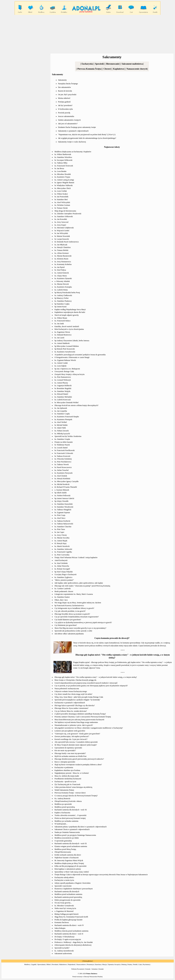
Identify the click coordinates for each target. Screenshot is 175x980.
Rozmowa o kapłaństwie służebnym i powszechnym (74, 889)
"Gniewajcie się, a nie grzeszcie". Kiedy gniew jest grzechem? (77, 734)
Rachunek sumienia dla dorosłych (67, 892)
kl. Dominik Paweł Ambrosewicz (67, 242)
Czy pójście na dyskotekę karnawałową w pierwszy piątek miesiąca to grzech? (83, 622)
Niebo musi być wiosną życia (65, 908)
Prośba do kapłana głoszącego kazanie (69, 920)
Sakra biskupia (60, 928)
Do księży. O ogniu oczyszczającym (68, 939)
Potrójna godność (64, 102)
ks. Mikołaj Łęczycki (62, 434)
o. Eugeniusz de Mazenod (64, 911)
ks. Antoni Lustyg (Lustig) (64, 180)
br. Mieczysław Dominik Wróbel (66, 403)
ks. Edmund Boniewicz (63, 335)
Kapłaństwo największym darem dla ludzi (70, 312)
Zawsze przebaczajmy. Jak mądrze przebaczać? (72, 736)
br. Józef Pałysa (60, 270)
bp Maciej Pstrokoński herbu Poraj (67, 293)
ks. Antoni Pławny (61, 383)
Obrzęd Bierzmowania (63, 852)
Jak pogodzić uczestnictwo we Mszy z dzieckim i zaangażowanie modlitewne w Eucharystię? (89, 728)
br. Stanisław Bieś (61, 200)
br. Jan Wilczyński (61, 233)
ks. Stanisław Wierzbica (63, 157)
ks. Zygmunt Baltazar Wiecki (65, 360)
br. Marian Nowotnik (62, 236)
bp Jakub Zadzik (61, 493)
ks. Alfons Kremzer (62, 253)
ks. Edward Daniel (61, 394)
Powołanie (55, 964)
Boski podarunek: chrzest (64, 591)
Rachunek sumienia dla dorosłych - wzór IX (71, 844)
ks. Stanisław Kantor (62, 597)
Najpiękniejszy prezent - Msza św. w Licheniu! (72, 773)
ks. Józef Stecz (60, 518)
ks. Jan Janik (59, 324)
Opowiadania (41, 964)
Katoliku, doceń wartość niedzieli (67, 326)
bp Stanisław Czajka (62, 304)
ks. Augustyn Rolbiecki (63, 386)
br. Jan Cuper (59, 532)
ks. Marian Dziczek (62, 284)
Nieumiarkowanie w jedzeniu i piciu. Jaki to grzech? (74, 725)
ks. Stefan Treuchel (62, 470)
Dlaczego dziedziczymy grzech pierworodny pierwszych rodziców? (79, 759)
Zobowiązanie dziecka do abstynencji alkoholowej (73, 945)
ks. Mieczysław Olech (63, 188)
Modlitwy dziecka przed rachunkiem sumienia (71, 931)
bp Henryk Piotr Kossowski (65, 349)
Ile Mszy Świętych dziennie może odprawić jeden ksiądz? (76, 745)
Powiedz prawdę (64, 113)
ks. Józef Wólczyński (62, 202)
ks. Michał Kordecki (62, 484)
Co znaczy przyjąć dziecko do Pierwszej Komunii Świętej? (76, 796)
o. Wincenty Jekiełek (62, 281)
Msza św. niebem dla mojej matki (67, 776)
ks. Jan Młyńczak (61, 245)
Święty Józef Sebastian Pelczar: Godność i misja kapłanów (76, 557)
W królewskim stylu (65, 109)
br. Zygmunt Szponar (62, 512)
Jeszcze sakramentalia (66, 116)
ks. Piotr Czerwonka (62, 555)
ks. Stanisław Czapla (62, 414)
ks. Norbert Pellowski (62, 496)
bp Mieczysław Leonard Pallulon (67, 346)
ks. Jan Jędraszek (61, 408)
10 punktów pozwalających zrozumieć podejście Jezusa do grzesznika (80, 355)
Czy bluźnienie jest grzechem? (66, 625)
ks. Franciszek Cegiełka (63, 552)
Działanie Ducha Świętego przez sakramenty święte (77, 127)
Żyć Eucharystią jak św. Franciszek (67, 784)
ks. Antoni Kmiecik (62, 273)
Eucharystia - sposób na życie (65, 782)
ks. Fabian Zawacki (62, 431)
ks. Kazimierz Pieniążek (63, 419)
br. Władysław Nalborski (64, 185)
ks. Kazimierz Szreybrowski (65, 352)
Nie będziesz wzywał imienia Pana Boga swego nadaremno (76, 722)
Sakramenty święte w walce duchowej (72, 142)
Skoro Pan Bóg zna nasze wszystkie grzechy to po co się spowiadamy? (80, 628)
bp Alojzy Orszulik (61, 501)
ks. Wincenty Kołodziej (63, 459)
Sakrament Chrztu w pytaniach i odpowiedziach (72, 829)
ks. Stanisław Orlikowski (64, 216)
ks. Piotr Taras (60, 529)
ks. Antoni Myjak (61, 541)
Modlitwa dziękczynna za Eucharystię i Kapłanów (73, 152)
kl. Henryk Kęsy (61, 543)
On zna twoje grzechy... (63, 903)
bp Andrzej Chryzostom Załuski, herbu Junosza (72, 341)
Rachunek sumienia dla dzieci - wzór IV (69, 925)
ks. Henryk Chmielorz (63, 247)
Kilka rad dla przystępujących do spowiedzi (70, 866)
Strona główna (87, 961)
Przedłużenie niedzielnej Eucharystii (68, 779)
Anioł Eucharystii (61, 560)
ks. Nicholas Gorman (62, 205)
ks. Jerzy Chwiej (61, 535)
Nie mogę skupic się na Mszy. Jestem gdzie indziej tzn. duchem (78, 603)
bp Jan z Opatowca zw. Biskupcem (67, 369)
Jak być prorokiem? (65, 105)
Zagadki (34, 964)
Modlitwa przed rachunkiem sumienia (68, 894)
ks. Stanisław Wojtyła (62, 391)
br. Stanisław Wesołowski (64, 507)
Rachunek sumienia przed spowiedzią (68, 897)
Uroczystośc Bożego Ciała (64, 371)
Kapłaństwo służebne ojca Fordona (67, 770)
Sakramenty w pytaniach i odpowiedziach (73, 131)
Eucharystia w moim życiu (64, 880)
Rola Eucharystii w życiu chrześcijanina (69, 329)
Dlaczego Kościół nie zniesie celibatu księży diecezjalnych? (76, 405)
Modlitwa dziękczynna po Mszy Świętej (69, 863)
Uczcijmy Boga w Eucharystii (65, 574)
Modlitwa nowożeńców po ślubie (67, 838)
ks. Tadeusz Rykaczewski (64, 524)
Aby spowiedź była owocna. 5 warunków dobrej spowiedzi (76, 742)
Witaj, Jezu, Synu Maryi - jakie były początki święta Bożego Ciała (79, 697)
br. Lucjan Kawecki (62, 239)
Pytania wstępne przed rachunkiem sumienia (71, 846)
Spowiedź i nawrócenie (63, 886)
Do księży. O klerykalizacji (64, 937)
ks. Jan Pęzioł (60, 267)
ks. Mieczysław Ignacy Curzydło (67, 481)
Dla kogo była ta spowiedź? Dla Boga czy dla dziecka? (75, 705)
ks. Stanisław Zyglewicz (63, 577)
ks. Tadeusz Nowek (62, 464)
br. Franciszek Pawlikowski (65, 450)
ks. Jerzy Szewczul (61, 222)
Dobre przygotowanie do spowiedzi (68, 900)
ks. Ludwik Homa (61, 290)
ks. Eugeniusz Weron (62, 332)
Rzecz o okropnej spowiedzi (65, 762)
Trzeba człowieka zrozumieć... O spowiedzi (70, 815)
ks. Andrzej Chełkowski (63, 295)
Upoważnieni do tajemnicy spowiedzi (68, 748)
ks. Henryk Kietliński (62, 479)
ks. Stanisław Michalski (63, 397)
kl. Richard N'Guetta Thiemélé (66, 487)
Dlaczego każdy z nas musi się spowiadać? (70, 753)
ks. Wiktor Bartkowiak (63, 154)
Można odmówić (64, 98)
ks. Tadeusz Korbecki (62, 521)
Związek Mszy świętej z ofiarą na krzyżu (69, 374)
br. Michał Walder (61, 425)
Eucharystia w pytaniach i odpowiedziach (70, 703)
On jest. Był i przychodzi (67, 95)
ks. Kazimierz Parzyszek (63, 473)
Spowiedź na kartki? (62, 948)
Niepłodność (72, 964)
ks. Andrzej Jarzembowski (64, 951)
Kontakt (101, 969)
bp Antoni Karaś (61, 307)
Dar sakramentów (64, 87)
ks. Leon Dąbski (60, 366)
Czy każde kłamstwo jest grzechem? (68, 620)
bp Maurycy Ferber (62, 298)
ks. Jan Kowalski (61, 219)
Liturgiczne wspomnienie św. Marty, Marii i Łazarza (74, 594)
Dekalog (124, 964)
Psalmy (130, 964)
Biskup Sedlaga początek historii (67, 914)
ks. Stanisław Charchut (63, 527)
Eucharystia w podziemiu (64, 767)
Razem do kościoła (65, 91)
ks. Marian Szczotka (62, 538)
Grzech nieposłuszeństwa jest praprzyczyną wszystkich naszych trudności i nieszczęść (86, 683)
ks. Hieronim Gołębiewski (64, 228)
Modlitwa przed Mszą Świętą (65, 849)
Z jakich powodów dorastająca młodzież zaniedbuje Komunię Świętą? (80, 714)
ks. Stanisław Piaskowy (63, 301)
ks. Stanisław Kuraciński (64, 504)
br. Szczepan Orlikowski (63, 160)
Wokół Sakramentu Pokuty (64, 790)
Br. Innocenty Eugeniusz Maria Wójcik (69, 860)
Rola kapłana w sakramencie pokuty (68, 869)
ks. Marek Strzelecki (62, 546)
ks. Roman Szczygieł (62, 569)
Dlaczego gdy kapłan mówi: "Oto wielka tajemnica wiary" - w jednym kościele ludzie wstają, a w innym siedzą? (96, 677)
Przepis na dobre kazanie (64, 442)
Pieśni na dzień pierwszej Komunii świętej (70, 818)
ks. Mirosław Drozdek (63, 174)
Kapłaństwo (119, 69)
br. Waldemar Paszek (62, 445)
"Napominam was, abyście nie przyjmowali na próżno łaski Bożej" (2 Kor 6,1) (87, 135)
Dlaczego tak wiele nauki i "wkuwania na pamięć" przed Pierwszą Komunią (82, 586)
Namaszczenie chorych (137, 69)
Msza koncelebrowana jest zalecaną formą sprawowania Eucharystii (79, 720)
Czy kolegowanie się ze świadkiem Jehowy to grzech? (74, 608)
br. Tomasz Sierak (61, 208)
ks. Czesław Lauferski (63, 589)
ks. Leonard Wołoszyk (63, 380)
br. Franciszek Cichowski (64, 453)
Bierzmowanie (113, 64)
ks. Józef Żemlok (61, 476)
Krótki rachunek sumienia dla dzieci (68, 855)
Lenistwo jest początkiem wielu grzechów (70, 731)
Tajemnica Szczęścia (114, 964)
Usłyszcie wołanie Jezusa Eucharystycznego (71, 691)
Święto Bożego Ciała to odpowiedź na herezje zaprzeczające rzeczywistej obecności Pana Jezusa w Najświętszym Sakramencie (101, 875)
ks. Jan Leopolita (61, 411)
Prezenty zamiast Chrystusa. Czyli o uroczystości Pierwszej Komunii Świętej (83, 717)
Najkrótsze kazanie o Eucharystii (67, 858)
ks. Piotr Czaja (60, 515)
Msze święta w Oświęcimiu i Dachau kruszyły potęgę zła (75, 680)
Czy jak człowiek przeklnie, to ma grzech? (70, 611)
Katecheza (98, 964)
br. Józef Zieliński (61, 563)
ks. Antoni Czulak (61, 363)
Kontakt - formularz (92, 969)
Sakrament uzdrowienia (63, 953)
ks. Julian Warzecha (62, 566)
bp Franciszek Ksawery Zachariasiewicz (69, 606)
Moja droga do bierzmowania (65, 211)
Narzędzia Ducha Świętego (68, 84)
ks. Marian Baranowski (63, 256)
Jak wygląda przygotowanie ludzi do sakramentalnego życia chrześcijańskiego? (87, 138)
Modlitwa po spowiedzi (63, 804)
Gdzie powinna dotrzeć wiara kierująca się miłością (73, 787)
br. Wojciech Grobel (62, 231)
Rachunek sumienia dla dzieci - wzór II (69, 934)
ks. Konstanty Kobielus (63, 264)
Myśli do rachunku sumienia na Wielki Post (70, 756)
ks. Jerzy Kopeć (60, 225)
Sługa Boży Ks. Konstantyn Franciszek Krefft (71, 917)
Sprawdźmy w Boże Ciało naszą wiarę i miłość (72, 872)
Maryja (105, 964)
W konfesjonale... (61, 824)
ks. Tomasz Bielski (61, 250)
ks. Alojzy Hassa (61, 276)
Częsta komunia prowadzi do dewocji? (112, 638)
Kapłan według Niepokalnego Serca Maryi (70, 309)
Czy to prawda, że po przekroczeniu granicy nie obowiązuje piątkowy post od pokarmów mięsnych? (91, 686)
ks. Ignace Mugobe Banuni (64, 183)
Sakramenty (62, 80)
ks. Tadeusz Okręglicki (63, 510)
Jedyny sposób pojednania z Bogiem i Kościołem (73, 883)
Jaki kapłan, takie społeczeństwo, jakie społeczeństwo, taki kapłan (79, 583)
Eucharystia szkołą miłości (64, 877)
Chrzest (107, 69)
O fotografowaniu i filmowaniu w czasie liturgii (72, 357)
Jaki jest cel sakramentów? (68, 124)
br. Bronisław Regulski (63, 388)
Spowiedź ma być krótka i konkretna (68, 436)
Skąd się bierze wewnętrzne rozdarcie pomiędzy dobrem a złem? (78, 765)
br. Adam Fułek (60, 428)
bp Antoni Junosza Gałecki (64, 498)
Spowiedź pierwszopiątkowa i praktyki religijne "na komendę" (77, 700)
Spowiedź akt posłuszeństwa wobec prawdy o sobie (73, 631)
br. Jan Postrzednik (61, 197)
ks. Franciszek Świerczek (64, 166)
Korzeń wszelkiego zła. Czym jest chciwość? (71, 739)
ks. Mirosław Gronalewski (64, 906)
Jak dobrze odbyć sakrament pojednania (69, 634)
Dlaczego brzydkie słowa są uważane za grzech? (72, 614)
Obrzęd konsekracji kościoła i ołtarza (68, 801)
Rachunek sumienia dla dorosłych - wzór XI (71, 810)
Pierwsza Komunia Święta (89, 69)
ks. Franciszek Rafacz (63, 321)
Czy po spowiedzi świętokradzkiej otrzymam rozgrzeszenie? (77, 617)
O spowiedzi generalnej (63, 841)
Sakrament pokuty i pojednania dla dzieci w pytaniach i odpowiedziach (81, 827)
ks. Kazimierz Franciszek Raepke (67, 417)
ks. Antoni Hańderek (62, 343)
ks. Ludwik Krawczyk (63, 400)
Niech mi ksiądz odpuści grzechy (67, 315)
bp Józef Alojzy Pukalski (64, 572)
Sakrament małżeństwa (132, 64)
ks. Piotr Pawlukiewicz (63, 462)
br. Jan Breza (59, 168)
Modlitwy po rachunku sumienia (66, 821)
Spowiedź (99, 64)
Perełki (135, 964)
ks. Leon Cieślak (61, 191)
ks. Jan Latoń (59, 338)
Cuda (140, 964)
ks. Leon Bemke (60, 171)
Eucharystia (87, 64)
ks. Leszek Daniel (61, 448)
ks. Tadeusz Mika (61, 163)
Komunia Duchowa (62, 922)
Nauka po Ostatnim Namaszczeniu (67, 832)
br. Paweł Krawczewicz (63, 467)
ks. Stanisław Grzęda (62, 439)
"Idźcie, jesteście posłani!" (64, 580)
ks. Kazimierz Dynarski (63, 278)
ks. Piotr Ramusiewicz (63, 377)
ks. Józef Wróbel (61, 422)
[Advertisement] (87, 34)
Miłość (49, 964)
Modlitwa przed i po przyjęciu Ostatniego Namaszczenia (75, 835)
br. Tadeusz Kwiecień (62, 456)
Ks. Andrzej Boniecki (62, 799)
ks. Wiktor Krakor (61, 194)
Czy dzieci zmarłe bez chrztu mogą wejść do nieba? (73, 694)
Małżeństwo (63, 964)
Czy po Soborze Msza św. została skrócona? (71, 711)
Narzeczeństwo (81, 964)
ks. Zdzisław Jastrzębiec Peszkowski (68, 214)
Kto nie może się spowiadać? (65, 750)
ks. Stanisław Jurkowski (63, 549)
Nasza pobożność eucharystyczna (67, 689)
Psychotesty (146, 964)
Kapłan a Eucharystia (62, 813)
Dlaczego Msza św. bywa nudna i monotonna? (71, 708)
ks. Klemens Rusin (61, 259)
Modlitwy (27, 964)
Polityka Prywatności (78, 969)
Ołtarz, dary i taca (61, 600)
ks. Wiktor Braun (61, 318)
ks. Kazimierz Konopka (63, 287)
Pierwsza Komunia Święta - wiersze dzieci (70, 793)
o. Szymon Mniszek (62, 490)
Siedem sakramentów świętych (69, 120)
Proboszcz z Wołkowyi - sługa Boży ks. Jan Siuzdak (74, 942)
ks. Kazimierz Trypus (62, 177)
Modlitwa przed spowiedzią (65, 807)
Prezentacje (90, 964)
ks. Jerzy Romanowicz (63, 262)
